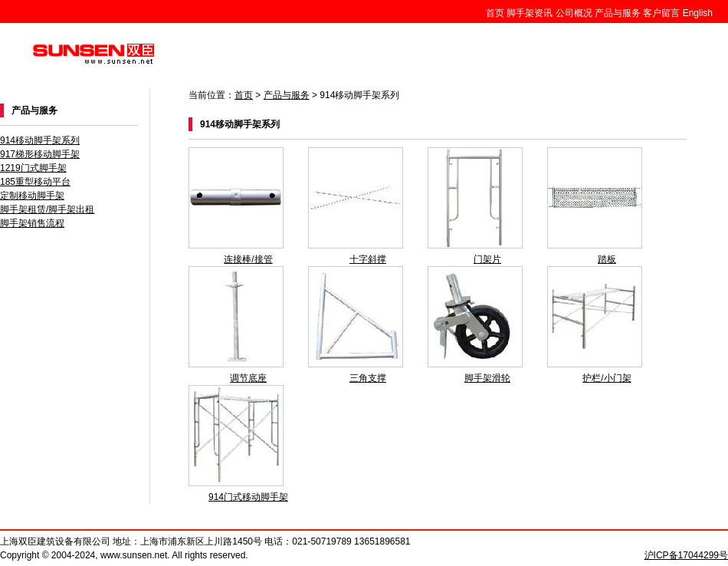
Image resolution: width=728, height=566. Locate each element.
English (698, 13)
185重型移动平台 (35, 182)
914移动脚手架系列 (40, 140)
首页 (495, 13)
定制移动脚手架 (32, 196)
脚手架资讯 (530, 13)
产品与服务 (618, 13)
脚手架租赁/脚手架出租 (47, 209)
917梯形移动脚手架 (40, 154)
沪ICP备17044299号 (686, 555)
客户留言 (661, 13)
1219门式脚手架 (33, 168)
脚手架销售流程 (32, 223)
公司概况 (574, 13)
